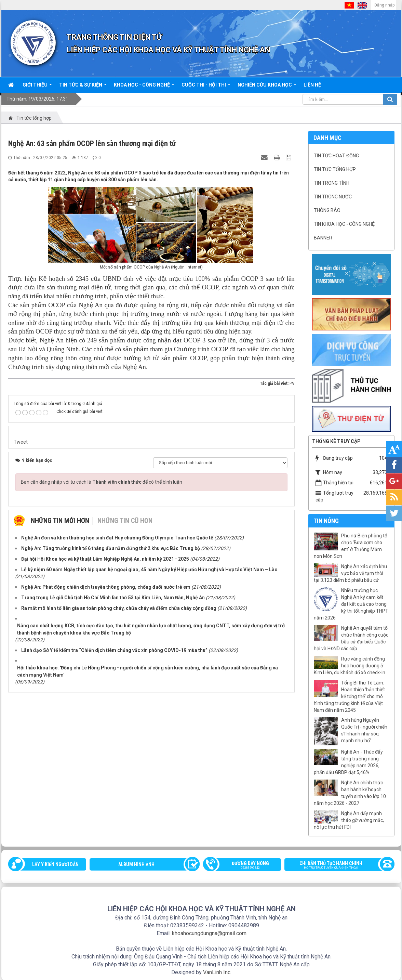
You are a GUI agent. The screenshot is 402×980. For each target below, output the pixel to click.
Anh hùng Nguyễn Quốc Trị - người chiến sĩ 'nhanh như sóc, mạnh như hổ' (364, 730)
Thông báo (327, 210)
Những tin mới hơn (60, 521)
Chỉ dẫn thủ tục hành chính (336, 866)
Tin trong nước (333, 197)
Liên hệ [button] (312, 85)
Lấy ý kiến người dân (55, 864)
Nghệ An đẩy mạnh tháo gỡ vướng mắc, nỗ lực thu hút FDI (349, 820)
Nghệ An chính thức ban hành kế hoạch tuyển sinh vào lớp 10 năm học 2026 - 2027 (350, 793)
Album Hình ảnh (136, 864)
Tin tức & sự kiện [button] (83, 87)
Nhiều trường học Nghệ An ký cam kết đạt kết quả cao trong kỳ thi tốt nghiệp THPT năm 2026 (351, 604)
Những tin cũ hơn (125, 521)
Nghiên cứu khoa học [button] (267, 87)
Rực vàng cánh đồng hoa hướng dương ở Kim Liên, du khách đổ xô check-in (350, 666)
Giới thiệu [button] (37, 87)
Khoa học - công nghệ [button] (144, 87)
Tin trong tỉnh (332, 183)
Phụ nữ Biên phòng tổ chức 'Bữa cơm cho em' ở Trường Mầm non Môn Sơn (351, 546)
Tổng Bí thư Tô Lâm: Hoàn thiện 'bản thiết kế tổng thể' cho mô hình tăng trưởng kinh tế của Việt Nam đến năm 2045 (349, 696)
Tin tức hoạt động (336, 156)
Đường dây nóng (245, 866)
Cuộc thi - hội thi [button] (206, 87)
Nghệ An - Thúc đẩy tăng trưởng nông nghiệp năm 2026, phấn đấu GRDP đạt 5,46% (348, 762)
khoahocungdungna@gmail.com (209, 933)
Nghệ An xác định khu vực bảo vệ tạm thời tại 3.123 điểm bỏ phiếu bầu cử (350, 573)
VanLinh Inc (217, 972)
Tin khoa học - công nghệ (344, 224)
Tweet (21, 442)
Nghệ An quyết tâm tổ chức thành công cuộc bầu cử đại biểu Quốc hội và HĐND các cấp (351, 638)
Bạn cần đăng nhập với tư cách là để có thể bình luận (102, 482)
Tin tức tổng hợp (335, 169)
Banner (323, 238)
